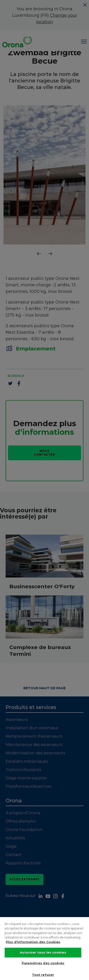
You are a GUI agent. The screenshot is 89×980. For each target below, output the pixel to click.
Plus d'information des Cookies (33, 951)
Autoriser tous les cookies (43, 961)
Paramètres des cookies (43, 972)
